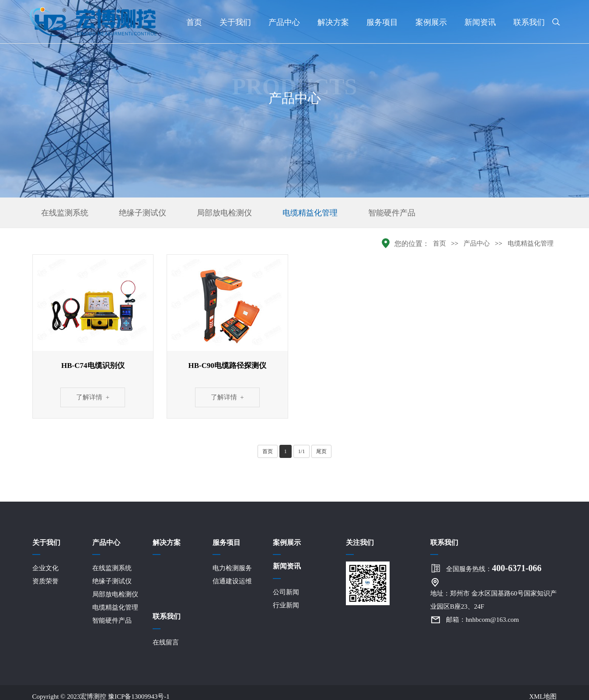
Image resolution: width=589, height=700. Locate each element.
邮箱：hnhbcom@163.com (483, 620)
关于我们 (235, 22)
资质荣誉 (45, 581)
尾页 (321, 451)
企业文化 (45, 568)
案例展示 (431, 22)
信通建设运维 (232, 581)
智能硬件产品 (392, 213)
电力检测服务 (232, 568)
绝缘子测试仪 (143, 213)
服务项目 (382, 22)
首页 (194, 22)
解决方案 (333, 22)
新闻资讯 (480, 22)
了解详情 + (93, 397)
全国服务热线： (494, 568)
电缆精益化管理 (310, 213)
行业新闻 (286, 605)
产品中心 (284, 22)
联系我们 (529, 22)
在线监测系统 (65, 213)
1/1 (301, 451)
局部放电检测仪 (224, 213)
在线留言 (166, 642)
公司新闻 (286, 592)
